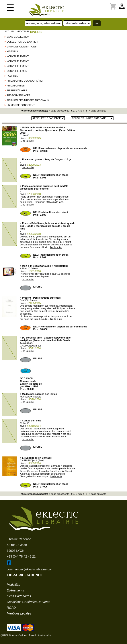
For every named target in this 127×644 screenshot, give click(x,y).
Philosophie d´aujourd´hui (25, 81)
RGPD (11, 608)
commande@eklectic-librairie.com (30, 569)
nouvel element (18, 56)
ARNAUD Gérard (29, 268)
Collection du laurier (22, 42)
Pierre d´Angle (17, 90)
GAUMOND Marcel (30, 346)
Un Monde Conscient (21, 105)
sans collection (18, 37)
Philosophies (16, 86)
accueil (10, 31)
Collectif (24, 135)
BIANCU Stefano (29, 300)
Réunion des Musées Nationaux (28, 100)
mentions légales (19, 613)
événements (15, 590)
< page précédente (59, 111)
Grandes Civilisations (21, 47)
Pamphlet (13, 76)
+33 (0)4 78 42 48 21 (21, 556)
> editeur (23, 31)
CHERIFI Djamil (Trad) (32, 460)
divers (36, 32)
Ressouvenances (18, 95)
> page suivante (97, 111)
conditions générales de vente (28, 602)
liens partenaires (19, 596)
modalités (13, 585)
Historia (12, 51)
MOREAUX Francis (30, 397)
